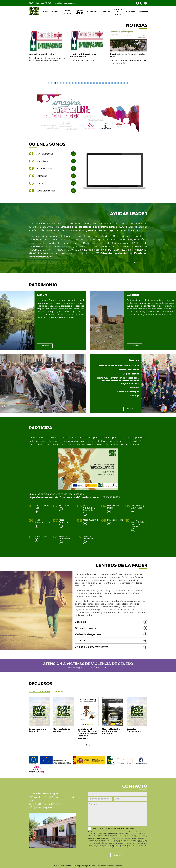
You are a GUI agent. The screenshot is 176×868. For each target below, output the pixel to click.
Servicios (80, 622)
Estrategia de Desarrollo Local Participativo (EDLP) (94, 227)
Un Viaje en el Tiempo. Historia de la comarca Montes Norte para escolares (88, 734)
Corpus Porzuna (131, 374)
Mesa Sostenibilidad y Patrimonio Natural (139, 523)
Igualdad (81, 640)
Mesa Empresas (115, 520)
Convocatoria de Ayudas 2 (37, 730)
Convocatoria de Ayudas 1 (62, 730)
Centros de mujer (118, 12)
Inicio (45, 12)
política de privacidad (116, 828)
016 (91, 667)
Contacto (144, 12)
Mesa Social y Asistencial (138, 507)
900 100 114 (102, 667)
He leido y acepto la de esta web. (113, 828)
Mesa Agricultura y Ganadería (89, 508)
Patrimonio (92, 12)
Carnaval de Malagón (128, 392)
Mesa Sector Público (113, 507)
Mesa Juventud (90, 520)
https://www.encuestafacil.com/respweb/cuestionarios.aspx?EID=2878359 (74, 497)
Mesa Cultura (41, 536)
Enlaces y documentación (92, 647)
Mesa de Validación (88, 538)
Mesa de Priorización (65, 538)
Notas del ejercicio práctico (43, 54)
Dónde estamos (85, 628)
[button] (49, 83)
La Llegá (135, 396)
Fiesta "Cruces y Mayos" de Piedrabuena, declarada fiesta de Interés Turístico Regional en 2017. (118, 381)
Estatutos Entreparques (134, 730)
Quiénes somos (68, 12)
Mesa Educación (64, 521)
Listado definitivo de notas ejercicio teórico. (83, 55)
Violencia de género (88, 634)
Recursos (131, 12)
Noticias (56, 12)
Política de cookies (115, 866)
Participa (106, 12)
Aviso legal (84, 866)
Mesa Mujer (65, 506)
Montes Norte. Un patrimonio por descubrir (111, 731)
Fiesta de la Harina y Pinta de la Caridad (119, 366)
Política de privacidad (98, 866)
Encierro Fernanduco (128, 370)
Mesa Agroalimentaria (43, 521)
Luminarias (133, 388)
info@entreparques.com (66, 3)
